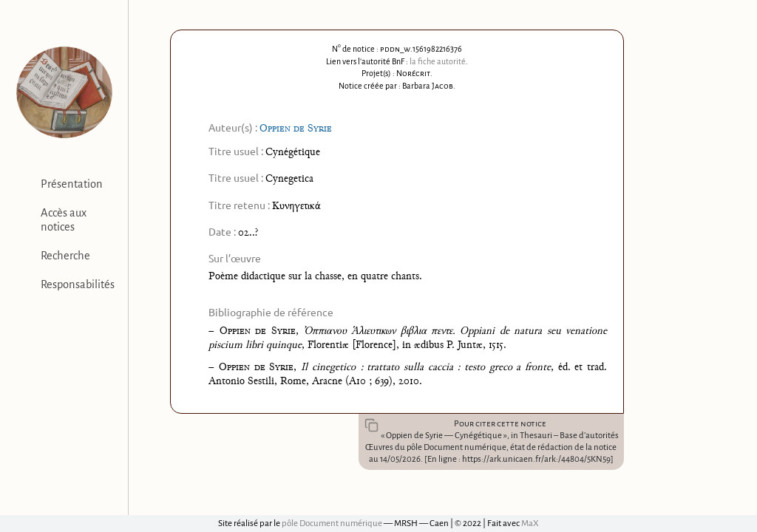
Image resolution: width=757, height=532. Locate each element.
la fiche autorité (438, 61)
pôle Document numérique (332, 524)
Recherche (65, 256)
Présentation (72, 184)
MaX (530, 524)
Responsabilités (78, 284)
